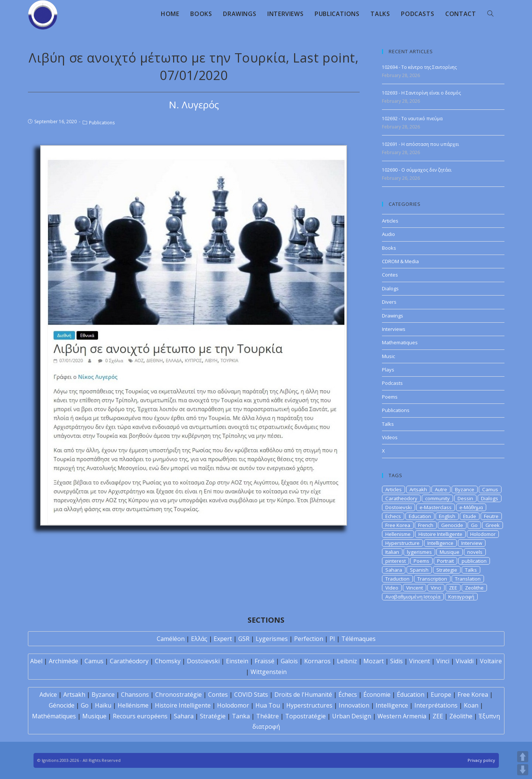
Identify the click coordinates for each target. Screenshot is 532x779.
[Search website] (490, 14)
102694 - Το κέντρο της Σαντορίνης (419, 67)
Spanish (419, 570)
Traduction (397, 579)
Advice (48, 695)
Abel (36, 661)
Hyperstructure (402, 543)
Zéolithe (461, 716)
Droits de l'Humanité (303, 695)
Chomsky (168, 661)
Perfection (309, 639)
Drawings (393, 316)
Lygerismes (272, 639)
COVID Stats (251, 695)
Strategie (447, 570)
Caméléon (171, 639)
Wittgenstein (269, 672)
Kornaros (317, 661)
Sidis (396, 661)
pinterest (396, 561)
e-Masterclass (436, 507)
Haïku (103, 705)
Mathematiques (400, 342)
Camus (490, 489)
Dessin (465, 498)
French (426, 525)
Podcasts (392, 383)
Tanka (241, 716)
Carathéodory (129, 661)
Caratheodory (401, 498)
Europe (441, 695)
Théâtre (267, 716)
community (437, 498)
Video (392, 588)
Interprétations (436, 705)
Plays (388, 370)
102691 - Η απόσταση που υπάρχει (420, 144)
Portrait (445, 561)
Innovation (354, 705)
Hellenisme (398, 534)
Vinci (436, 588)
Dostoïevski (203, 661)
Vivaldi (465, 661)
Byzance (465, 489)
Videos (390, 437)
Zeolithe (474, 588)
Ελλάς (199, 639)
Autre (441, 489)
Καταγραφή (461, 597)
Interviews (394, 329)
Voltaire (491, 661)
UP (523, 757)
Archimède (63, 661)
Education (420, 516)
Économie (377, 695)
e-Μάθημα (471, 507)
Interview (472, 543)
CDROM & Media (400, 261)
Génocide (62, 705)
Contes (390, 275)
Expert (223, 639)
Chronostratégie (179, 695)
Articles (390, 221)
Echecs (393, 516)
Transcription (432, 579)
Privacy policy (481, 760)
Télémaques (359, 639)
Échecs (348, 695)
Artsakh (418, 489)
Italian (392, 552)
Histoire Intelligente (440, 534)
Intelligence (440, 543)
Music (388, 356)
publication (474, 561)
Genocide (452, 525)
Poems (390, 397)
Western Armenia (402, 716)
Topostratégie (305, 716)
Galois (289, 661)
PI (332, 639)
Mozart (374, 661)
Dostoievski (399, 507)
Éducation (411, 695)
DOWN (523, 770)
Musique (450, 552)
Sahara (394, 570)
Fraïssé (265, 661)
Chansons (135, 695)
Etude (470, 516)
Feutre (491, 516)
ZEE (453, 588)
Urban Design (352, 716)
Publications (102, 123)
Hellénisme (133, 705)
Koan (471, 705)
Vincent (415, 588)
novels (475, 552)
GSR (244, 639)
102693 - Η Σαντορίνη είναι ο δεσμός (421, 93)
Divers (389, 302)
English (447, 516)
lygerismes (419, 552)
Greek (493, 525)
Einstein (237, 661)
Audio (388, 234)
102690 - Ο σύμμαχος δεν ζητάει (417, 170)
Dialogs (390, 288)
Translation (468, 579)
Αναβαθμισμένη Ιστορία (413, 597)
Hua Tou (268, 705)
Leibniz (347, 661)
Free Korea (398, 525)
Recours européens (140, 716)
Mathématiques (54, 716)
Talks (388, 424)
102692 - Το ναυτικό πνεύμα (412, 119)
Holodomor (483, 534)
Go (474, 525)
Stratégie (213, 716)
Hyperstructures (309, 705)
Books (389, 248)
